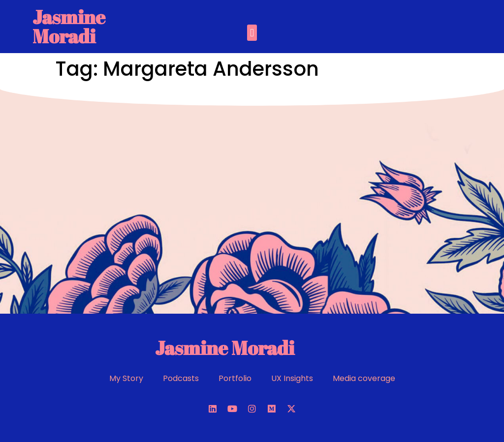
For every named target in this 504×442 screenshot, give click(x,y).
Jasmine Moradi (69, 26)
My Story (126, 378)
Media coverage (364, 378)
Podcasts (181, 378)
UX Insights (292, 378)
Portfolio (235, 378)
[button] (252, 33)
